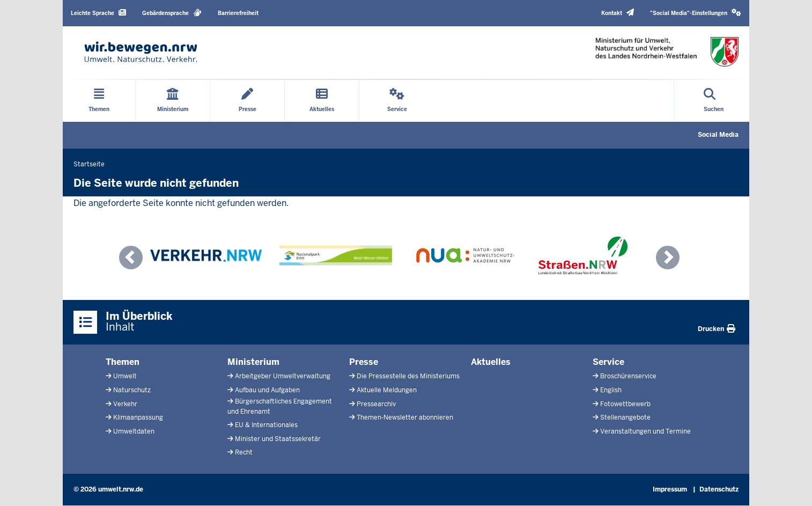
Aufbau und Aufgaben (267, 390)
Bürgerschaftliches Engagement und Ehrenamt (280, 406)
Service (608, 362)
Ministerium (253, 362)
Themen (123, 362)
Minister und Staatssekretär (278, 439)
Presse (364, 362)
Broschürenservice (628, 376)
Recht (244, 452)
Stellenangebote (625, 417)
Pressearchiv (376, 404)
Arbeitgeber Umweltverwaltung (283, 376)
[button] (696, 13)
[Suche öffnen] (714, 101)
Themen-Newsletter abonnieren (405, 417)
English (611, 390)
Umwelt (125, 376)
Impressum (670, 489)
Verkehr (125, 404)
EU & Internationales (266, 425)
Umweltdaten (134, 431)
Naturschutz (132, 390)
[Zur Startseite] (141, 52)
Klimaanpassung (138, 417)
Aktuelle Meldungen (387, 390)
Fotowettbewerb (625, 404)
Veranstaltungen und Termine (645, 431)
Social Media (718, 135)
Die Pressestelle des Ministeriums (408, 376)
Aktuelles (491, 362)
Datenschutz (719, 489)
